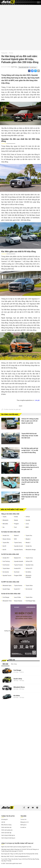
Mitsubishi (5, 520)
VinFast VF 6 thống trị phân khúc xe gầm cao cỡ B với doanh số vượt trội (30, 421)
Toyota (4, 517)
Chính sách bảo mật (6, 827)
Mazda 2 (28, 543)
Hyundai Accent (18, 546)
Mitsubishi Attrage (31, 550)
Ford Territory (6, 561)
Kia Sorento (6, 572)
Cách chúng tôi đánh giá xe (8, 835)
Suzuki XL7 (17, 589)
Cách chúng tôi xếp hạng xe (8, 838)
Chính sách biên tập (6, 833)
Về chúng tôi (4, 820)
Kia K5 (4, 546)
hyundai (11, 409)
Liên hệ (3, 822)
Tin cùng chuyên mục (10, 414)
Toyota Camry (18, 543)
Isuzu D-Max (17, 597)
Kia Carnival (29, 589)
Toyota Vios (29, 536)
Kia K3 (4, 550)
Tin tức (11, 53)
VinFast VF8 (29, 561)
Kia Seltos (28, 572)
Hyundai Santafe (19, 561)
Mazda (16, 520)
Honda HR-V (17, 568)
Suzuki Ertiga (6, 589)
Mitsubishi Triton (7, 601)
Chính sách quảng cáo (7, 830)
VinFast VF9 (29, 568)
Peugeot (16, 524)
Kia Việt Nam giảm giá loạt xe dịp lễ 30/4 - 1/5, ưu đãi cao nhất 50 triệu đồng (30, 450)
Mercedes (5, 524)
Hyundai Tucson (7, 576)
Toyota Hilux (29, 597)
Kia (3, 527)
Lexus (27, 524)
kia (15, 409)
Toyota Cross (29, 558)
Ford (15, 527)
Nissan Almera (7, 539)
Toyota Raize (6, 568)
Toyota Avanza (18, 586)
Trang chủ (4, 53)
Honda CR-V (6, 558)
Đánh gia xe (23, 825)
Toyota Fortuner (18, 565)
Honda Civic (6, 536)
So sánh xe (23, 827)
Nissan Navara (18, 601)
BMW (27, 527)
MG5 (15, 539)
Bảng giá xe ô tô (25, 822)
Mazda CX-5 (17, 558)
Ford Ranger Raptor (31, 601)
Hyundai (28, 520)
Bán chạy (14, 664)
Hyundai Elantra (18, 550)
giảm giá (18, 409)
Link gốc (37, 400)
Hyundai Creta (29, 565)
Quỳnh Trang (14, 67)
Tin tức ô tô (23, 820)
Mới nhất (5, 664)
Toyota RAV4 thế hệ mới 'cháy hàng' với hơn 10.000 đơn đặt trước (30, 436)
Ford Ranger (6, 597)
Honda (16, 517)
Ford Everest (6, 565)
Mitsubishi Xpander (8, 586)
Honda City (29, 546)
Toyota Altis (6, 543)
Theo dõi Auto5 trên (24, 67)
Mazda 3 (16, 536)
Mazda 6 (28, 539)
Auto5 (20, 406)
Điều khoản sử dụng (6, 825)
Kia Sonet (17, 572)
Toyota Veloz (29, 586)
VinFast (28, 517)
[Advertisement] (20, 27)
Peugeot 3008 (18, 576)
